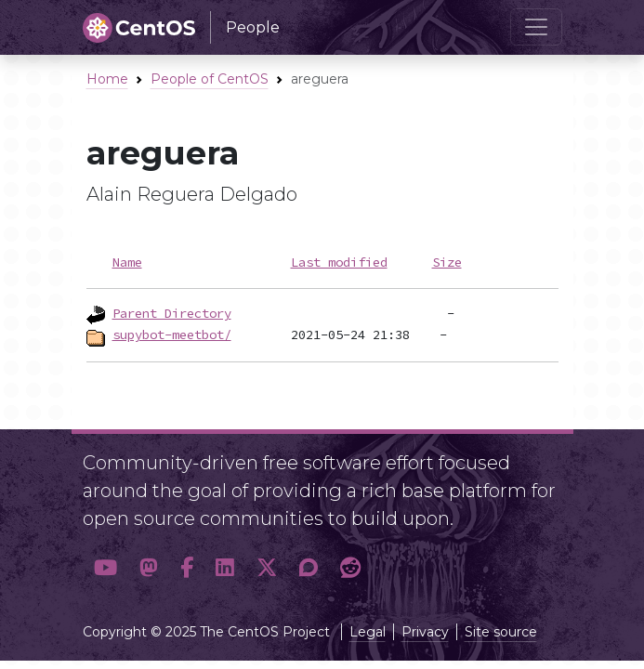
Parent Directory (172, 313)
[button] (105, 569)
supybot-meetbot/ (172, 334)
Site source (501, 632)
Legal (368, 632)
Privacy (425, 632)
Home (107, 79)
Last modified (339, 262)
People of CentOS (210, 79)
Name (127, 262)
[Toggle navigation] (536, 27)
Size (447, 262)
